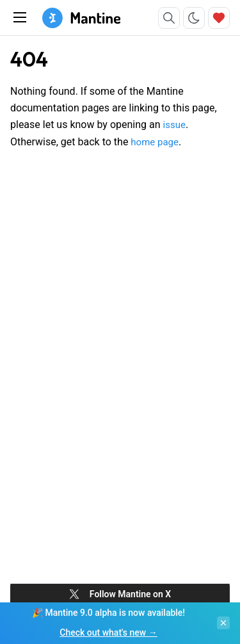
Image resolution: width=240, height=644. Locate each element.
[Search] (169, 18)
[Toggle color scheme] (194, 18)
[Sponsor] (219, 18)
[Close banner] (223, 623)
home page (155, 142)
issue (174, 125)
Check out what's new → (108, 632)
